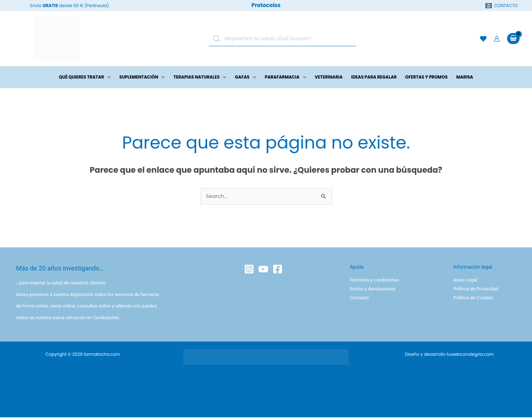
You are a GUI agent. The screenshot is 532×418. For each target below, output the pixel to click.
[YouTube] (263, 270)
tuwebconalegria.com (470, 355)
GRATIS (50, 6)
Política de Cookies (473, 298)
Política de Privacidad (476, 290)
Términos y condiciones (374, 281)
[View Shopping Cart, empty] (513, 39)
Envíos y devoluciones (372, 290)
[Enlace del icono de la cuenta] (497, 39)
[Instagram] (249, 270)
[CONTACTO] (502, 6)
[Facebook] (278, 270)
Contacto (359, 298)
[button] (107, 77)
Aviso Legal (465, 281)
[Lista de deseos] (483, 39)
